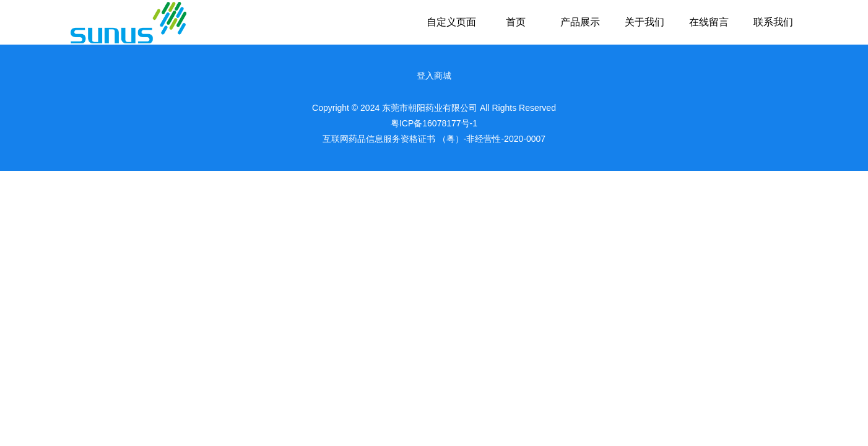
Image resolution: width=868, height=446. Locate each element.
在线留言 (709, 22)
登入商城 (434, 76)
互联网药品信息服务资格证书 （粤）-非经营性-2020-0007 (434, 139)
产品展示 (580, 22)
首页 (516, 22)
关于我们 (644, 22)
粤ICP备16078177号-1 (434, 123)
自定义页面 (451, 22)
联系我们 (773, 22)
